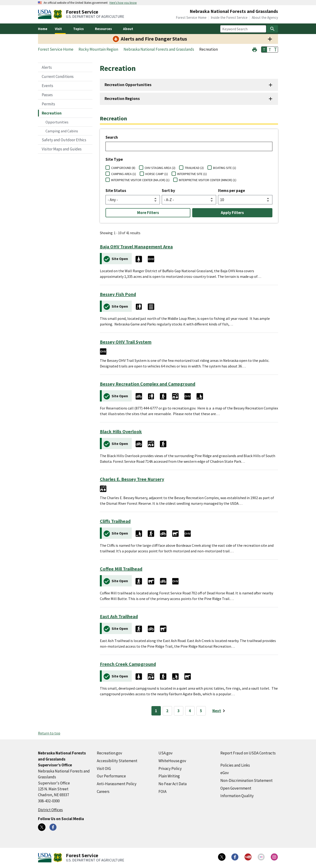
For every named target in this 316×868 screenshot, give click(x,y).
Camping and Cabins (62, 131)
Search (112, 137)
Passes (47, 95)
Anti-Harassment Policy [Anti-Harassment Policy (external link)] (117, 784)
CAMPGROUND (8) (123, 168)
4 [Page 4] (190, 711)
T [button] (264, 50)
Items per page (231, 191)
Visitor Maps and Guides (62, 149)
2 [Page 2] (167, 711)
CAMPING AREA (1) (124, 174)
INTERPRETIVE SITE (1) (192, 174)
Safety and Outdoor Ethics (64, 140)
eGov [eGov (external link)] (225, 773)
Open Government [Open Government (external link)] (236, 788)
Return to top (49, 733)
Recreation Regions (122, 99)
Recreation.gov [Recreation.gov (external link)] (109, 753)
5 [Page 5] (201, 711)
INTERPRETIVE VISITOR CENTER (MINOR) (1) (208, 180)
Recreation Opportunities (128, 85)
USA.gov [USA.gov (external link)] (166, 753)
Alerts (47, 67)
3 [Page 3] (179, 711)
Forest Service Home (191, 17)
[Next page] (220, 711)
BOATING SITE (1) (225, 168)
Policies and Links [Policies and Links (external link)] (235, 765)
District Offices (50, 810)
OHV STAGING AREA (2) (160, 168)
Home (43, 29)
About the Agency (265, 17)
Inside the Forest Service (229, 17)
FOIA (162, 792)
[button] (255, 49)
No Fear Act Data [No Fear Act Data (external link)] (173, 784)
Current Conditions (58, 76)
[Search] (272, 29)
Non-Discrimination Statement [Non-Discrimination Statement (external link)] (246, 780)
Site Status (116, 191)
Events (47, 86)
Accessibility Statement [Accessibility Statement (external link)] (117, 761)
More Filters (148, 213)
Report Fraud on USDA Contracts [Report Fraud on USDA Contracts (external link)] (248, 753)
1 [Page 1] (156, 711)
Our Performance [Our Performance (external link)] (111, 776)
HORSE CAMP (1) (157, 174)
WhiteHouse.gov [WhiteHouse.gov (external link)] (172, 761)
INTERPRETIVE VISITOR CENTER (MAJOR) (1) (140, 180)
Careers (103, 792)
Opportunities (57, 122)
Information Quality (237, 796)
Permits (48, 104)
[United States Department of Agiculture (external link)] (46, 14)
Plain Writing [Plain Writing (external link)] (169, 776)
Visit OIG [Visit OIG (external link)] (104, 769)
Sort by (168, 191)
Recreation (52, 113)
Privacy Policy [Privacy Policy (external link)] (170, 769)
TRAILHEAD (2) (194, 168)
